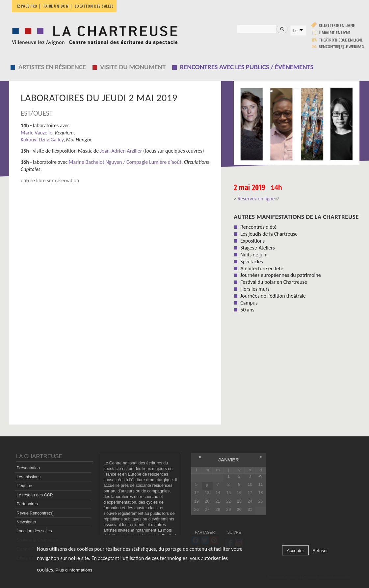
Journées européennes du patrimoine (280, 275)
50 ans (247, 310)
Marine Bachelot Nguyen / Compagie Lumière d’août (124, 162)
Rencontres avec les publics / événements (247, 67)
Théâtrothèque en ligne (341, 40)
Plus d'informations (74, 570)
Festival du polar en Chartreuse (274, 282)
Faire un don (56, 6)
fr (295, 30)
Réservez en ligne (258, 199)
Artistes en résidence (52, 67)
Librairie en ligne (335, 33)
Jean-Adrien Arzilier (121, 151)
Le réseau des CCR (35, 495)
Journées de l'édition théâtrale (273, 296)
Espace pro (27, 6)
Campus (249, 303)
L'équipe (24, 486)
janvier (229, 460)
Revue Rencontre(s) (35, 513)
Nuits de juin (254, 255)
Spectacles (251, 262)
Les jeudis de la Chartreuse (269, 234)
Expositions (252, 241)
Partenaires (27, 504)
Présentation (28, 468)
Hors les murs (255, 289)
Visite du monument (133, 67)
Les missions (28, 477)
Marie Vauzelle (37, 133)
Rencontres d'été (258, 227)
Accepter (295, 551)
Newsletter (26, 522)
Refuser (320, 551)
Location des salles (94, 6)
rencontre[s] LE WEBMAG (341, 47)
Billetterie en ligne (337, 26)
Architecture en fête (262, 268)
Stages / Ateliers (258, 248)
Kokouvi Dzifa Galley (42, 140)
